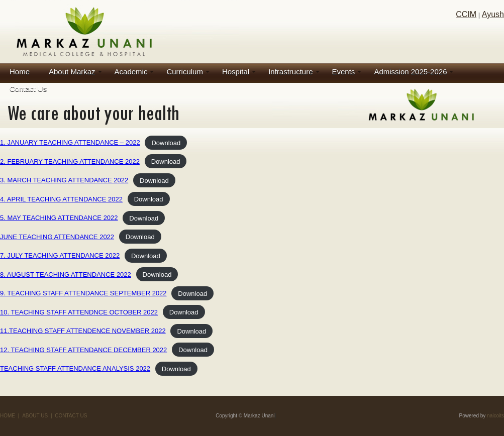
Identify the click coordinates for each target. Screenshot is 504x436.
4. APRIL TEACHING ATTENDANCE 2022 (61, 199)
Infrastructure (290, 72)
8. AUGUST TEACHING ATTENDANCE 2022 (66, 275)
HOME (8, 416)
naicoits (495, 416)
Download (166, 142)
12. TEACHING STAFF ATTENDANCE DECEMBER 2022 (83, 350)
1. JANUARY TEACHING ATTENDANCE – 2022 (70, 142)
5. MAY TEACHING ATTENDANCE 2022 (59, 218)
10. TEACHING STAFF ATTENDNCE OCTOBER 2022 (79, 312)
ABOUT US (35, 416)
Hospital (236, 72)
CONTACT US (71, 416)
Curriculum (185, 72)
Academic (131, 72)
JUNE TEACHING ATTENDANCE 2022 (57, 237)
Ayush (493, 14)
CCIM (466, 14)
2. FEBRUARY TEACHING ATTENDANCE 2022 (70, 161)
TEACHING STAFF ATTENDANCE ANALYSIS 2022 (75, 368)
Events (344, 72)
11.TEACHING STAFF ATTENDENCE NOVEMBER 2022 (83, 331)
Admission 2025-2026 (410, 72)
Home (20, 72)
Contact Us (28, 89)
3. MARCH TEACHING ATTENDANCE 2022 (64, 180)
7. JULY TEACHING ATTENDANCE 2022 (60, 255)
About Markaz (72, 72)
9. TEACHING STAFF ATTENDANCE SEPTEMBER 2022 (83, 293)
